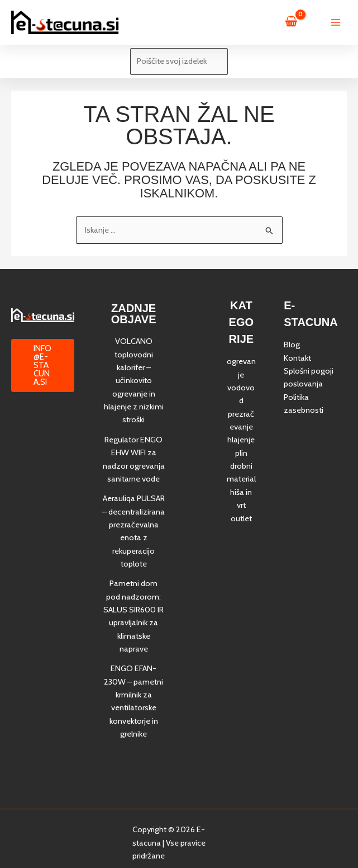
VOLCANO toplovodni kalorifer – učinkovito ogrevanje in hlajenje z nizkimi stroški (134, 380)
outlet (241, 518)
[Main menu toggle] (336, 22)
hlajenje (241, 440)
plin (241, 453)
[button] (43, 365)
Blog (292, 345)
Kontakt (297, 358)
